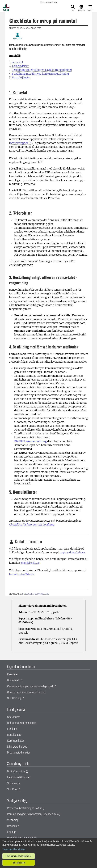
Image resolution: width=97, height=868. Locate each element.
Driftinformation (16, 771)
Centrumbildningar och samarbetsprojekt (30, 686)
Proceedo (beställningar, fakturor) (26, 808)
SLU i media (14, 783)
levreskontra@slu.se (21, 574)
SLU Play (12, 789)
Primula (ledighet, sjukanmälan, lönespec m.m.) (34, 814)
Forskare (12, 729)
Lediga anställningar (18, 777)
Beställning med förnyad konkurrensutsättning (40, 74)
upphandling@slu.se (72, 552)
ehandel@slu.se (30, 563)
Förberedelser (20, 66)
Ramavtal (17, 62)
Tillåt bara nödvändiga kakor (19, 856)
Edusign (12, 832)
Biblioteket (13, 680)
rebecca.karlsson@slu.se (36, 594)
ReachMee (13, 826)
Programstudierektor (19, 752)
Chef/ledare (14, 717)
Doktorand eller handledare (22, 723)
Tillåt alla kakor (19, 863)
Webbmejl (13, 820)
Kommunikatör (16, 741)
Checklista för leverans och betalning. (32, 525)
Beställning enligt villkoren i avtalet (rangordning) (42, 70)
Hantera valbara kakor (14, 849)
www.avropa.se (19, 143)
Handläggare (14, 735)
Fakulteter (13, 674)
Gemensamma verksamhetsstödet (26, 692)
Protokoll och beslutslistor (22, 838)
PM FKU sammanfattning (30, 441)
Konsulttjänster (21, 77)
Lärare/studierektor (18, 747)
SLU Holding (14, 698)
